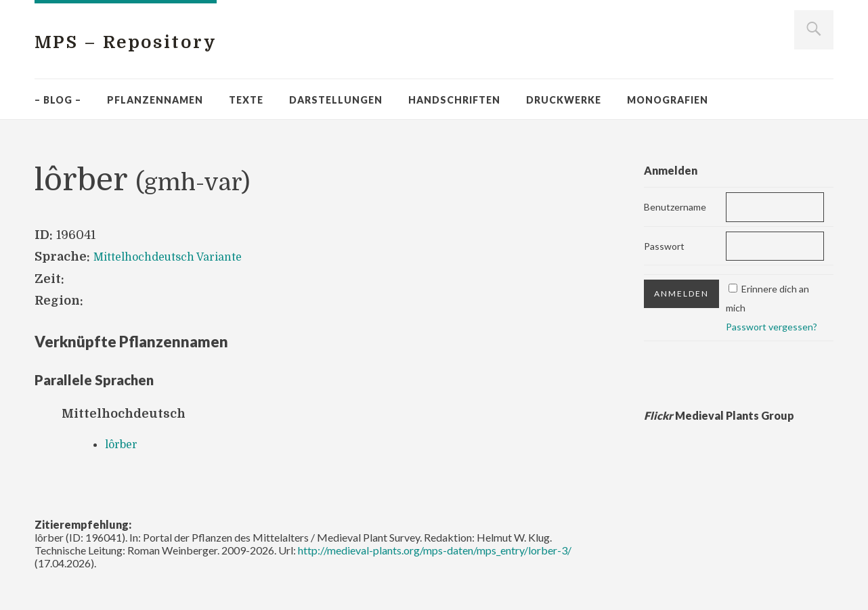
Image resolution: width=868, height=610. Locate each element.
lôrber (124, 444)
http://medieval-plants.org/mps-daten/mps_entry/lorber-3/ (435, 550)
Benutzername (675, 207)
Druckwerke (564, 100)
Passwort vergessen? (772, 327)
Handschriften (454, 100)
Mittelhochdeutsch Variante (177, 257)
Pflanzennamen (155, 100)
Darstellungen (336, 100)
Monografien (668, 100)
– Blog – (58, 100)
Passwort (664, 246)
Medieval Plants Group (719, 415)
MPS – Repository (152, 41)
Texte (246, 100)
